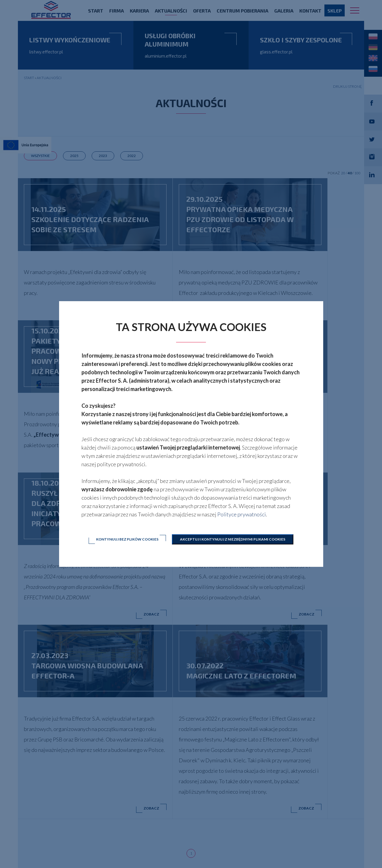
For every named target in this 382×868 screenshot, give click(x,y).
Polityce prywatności (242, 514)
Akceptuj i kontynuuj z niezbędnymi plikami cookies (233, 539)
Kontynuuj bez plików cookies (127, 539)
